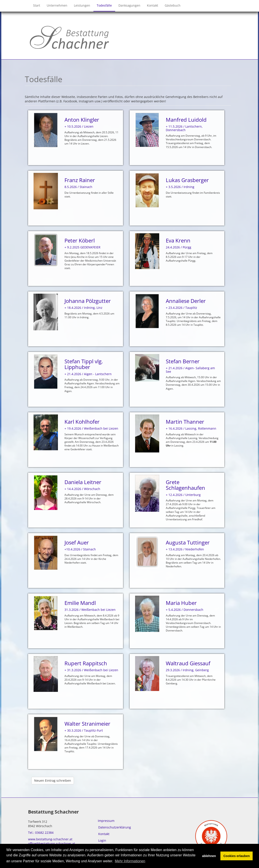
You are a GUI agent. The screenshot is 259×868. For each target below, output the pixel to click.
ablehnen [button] (209, 856)
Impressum (106, 821)
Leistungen (82, 5)
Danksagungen (129, 5)
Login (102, 840)
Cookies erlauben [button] (237, 856)
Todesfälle (104, 5)
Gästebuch (173, 5)
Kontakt (153, 5)
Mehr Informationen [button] (130, 861)
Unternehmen (57, 5)
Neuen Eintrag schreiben (53, 780)
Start (37, 5)
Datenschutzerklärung (115, 827)
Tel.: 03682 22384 (41, 833)
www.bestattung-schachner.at (50, 839)
